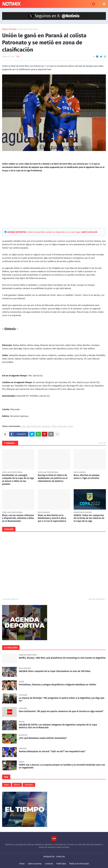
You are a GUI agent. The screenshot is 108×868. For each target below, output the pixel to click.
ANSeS (17, 785)
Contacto (49, 864)
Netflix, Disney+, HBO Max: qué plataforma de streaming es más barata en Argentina (62, 658)
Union (70, 426)
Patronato (62, 426)
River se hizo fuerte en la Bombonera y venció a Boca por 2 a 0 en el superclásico (52, 518)
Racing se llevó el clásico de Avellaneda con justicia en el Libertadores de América (53, 478)
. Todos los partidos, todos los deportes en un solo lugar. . (53, 232)
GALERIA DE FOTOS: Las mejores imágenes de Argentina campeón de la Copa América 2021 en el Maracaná (58, 726)
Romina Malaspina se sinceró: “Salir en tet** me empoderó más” (52, 751)
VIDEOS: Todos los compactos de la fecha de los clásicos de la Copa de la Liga (89, 518)
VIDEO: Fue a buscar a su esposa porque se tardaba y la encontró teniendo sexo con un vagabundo (62, 766)
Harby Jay (61, 857)
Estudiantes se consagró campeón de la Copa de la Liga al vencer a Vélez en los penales (18, 480)
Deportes (46, 426)
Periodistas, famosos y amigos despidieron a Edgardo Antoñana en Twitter (58, 685)
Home (22, 864)
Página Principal (9, 29)
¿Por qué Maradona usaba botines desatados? (43, 738)
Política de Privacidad (79, 864)
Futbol (54, 426)
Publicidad (61, 864)
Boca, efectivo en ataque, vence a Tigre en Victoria (87, 477)
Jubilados (29, 785)
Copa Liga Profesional (28, 29)
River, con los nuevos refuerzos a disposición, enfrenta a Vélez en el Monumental (18, 518)
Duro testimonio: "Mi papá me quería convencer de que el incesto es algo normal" (61, 711)
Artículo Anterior (11, 599)
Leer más (102, 443)
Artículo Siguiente (97, 599)
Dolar (7, 785)
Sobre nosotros (35, 864)
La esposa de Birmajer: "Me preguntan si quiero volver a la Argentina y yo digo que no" (62, 699)
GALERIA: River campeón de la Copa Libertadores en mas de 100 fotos (55, 671)
